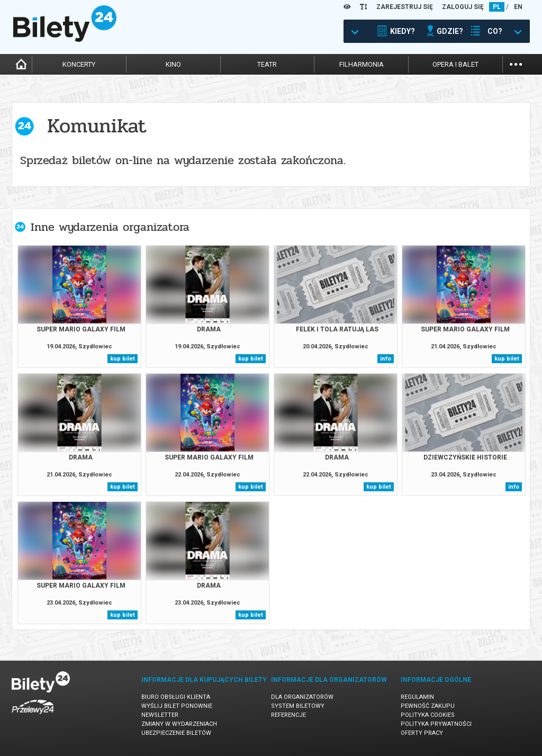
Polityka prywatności (436, 724)
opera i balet (455, 64)
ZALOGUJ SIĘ (463, 7)
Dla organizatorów (302, 697)
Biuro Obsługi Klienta (176, 697)
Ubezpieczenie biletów (176, 733)
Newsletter (160, 715)
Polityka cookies (428, 715)
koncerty (79, 64)
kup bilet (123, 359)
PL (497, 7)
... (516, 63)
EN (518, 7)
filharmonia (362, 64)
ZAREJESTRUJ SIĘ (405, 7)
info (386, 359)
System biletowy (298, 706)
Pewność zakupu (428, 706)
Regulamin (417, 697)
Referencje (288, 715)
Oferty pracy (422, 733)
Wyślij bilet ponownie (177, 706)
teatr (267, 64)
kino (173, 64)
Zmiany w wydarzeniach (179, 724)
